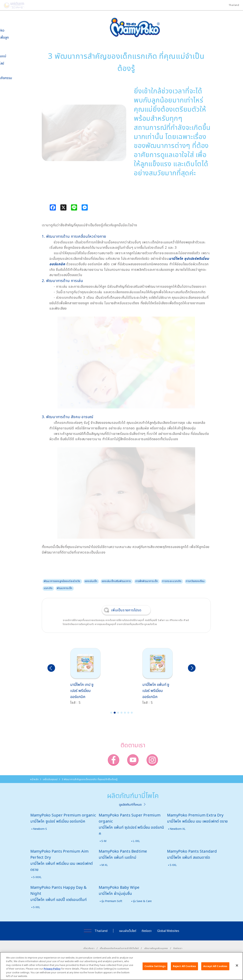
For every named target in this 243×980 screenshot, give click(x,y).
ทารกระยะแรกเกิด (172, 581)
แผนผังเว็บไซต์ (128, 931)
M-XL (105, 865)
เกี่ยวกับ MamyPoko (14, 28)
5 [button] (125, 713)
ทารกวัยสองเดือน (195, 581)
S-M (104, 841)
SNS (20, 98)
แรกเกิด (48, 588)
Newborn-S (40, 829)
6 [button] (128, 713)
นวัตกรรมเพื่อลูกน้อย (16, 39)
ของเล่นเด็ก (91, 581)
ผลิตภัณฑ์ (12, 49)
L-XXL (136, 841)
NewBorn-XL (178, 829)
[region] (121, 966)
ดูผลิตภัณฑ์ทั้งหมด (130, 804)
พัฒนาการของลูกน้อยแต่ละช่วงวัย (62, 581)
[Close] (237, 966)
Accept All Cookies (215, 966)
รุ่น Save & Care (142, 901)
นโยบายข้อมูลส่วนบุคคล (156, 948)
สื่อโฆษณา (12, 70)
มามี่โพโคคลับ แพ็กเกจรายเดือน (14, 119)
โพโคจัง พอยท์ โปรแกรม (13, 109)
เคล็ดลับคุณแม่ (15, 56)
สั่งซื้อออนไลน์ (14, 63)
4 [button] (121, 713)
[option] (89, 677)
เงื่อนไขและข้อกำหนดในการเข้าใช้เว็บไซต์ (119, 948)
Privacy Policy (52, 969)
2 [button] (115, 713)
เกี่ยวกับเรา (89, 948)
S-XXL (173, 865)
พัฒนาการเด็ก (64, 588)
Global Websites (168, 931)
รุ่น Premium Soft (112, 901)
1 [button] (111, 713)
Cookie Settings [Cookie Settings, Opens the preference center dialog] (155, 966)
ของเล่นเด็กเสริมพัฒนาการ (116, 581)
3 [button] (118, 713)
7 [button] (132, 713)
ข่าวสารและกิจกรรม (18, 78)
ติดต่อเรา (147, 931)
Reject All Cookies (184, 966)
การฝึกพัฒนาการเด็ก (147, 581)
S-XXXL (37, 877)
